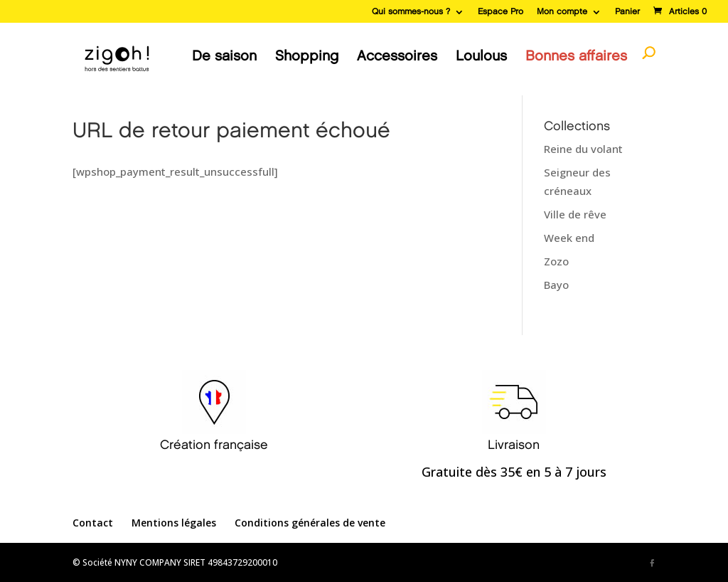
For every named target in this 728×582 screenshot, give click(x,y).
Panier (627, 12)
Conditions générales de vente (310, 523)
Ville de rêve (575, 214)
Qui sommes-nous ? (411, 12)
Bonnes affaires (576, 56)
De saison (224, 56)
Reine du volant (583, 149)
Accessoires (397, 56)
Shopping (307, 56)
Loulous (481, 56)
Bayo (556, 285)
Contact (93, 523)
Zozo (556, 261)
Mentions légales (174, 523)
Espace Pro (500, 12)
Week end (569, 238)
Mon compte (562, 12)
